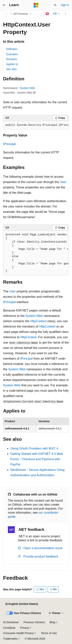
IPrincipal (9, 144)
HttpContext (38, 321)
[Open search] (55, 5)
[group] (36, 125)
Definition (12, 49)
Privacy (25, 628)
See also (11, 69)
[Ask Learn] (47, 14)
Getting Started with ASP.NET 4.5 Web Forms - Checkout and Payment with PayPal (37, 459)
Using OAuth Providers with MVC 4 (34, 448)
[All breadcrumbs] (6, 14)
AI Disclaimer (11, 622)
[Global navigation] (4, 5)
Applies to (12, 64)
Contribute (9, 628)
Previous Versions (34, 622)
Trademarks (10, 639)
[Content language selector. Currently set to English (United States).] (22, 604)
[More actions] (66, 14)
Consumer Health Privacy (18, 633)
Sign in (65, 5)
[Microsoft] (36, 5)
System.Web (27, 88)
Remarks (12, 59)
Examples (12, 54)
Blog (52, 622)
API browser (21, 14)
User (63, 182)
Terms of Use (49, 633)
